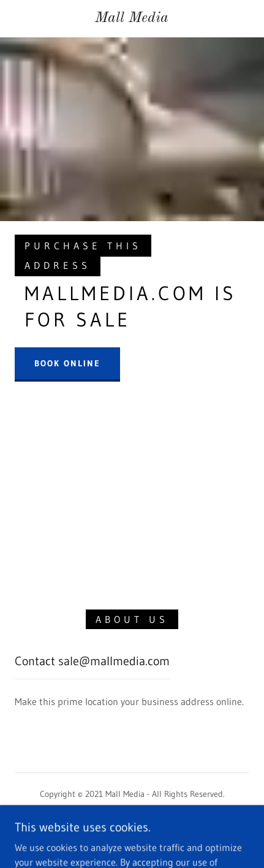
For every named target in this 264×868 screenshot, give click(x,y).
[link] (132, 19)
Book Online (67, 363)
